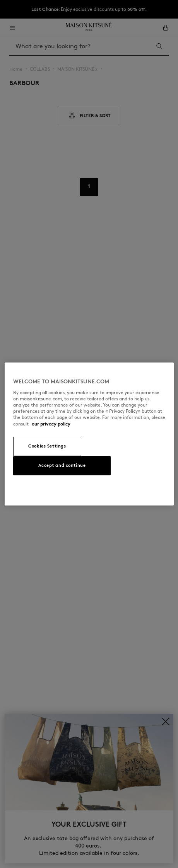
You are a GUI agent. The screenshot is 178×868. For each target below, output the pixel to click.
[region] (89, 434)
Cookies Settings (47, 446)
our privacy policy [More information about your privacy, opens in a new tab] (51, 424)
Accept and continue (62, 465)
